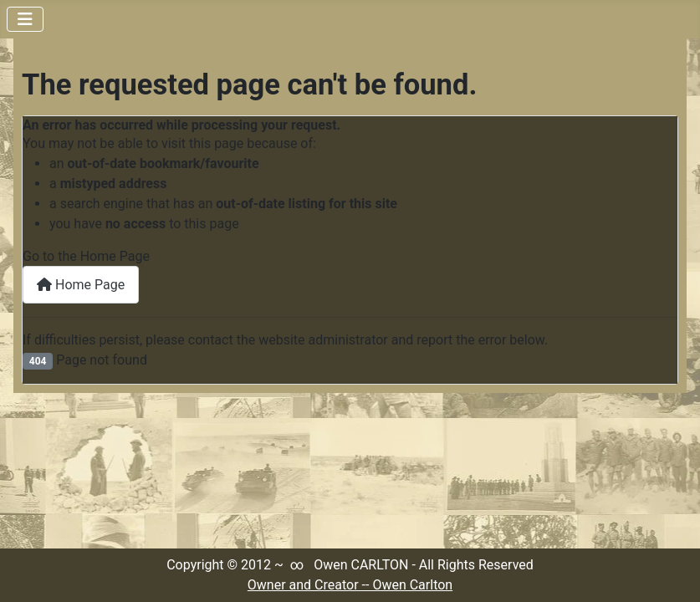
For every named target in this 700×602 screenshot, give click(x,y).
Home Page (81, 285)
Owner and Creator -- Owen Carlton (350, 585)
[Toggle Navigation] (25, 19)
